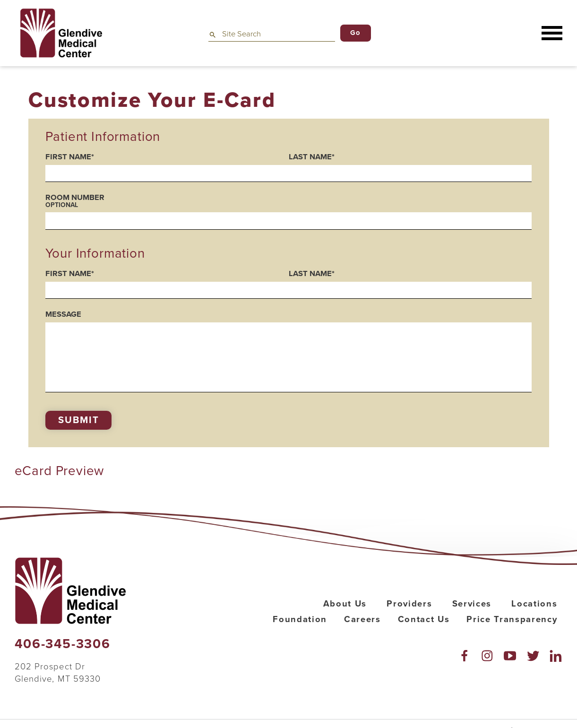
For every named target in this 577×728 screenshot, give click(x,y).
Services (472, 604)
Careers (362, 619)
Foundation (300, 619)
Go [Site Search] (356, 33)
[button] (552, 33)
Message (63, 315)
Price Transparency (512, 619)
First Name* (70, 157)
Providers (409, 604)
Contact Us (424, 619)
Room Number (288, 201)
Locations (534, 604)
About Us (345, 604)
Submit (79, 420)
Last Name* (312, 157)
